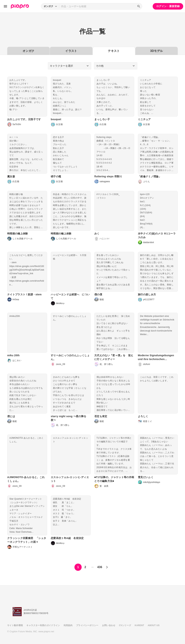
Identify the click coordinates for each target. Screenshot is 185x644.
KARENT (139, 625)
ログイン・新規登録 (168, 6)
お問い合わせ (109, 625)
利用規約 (68, 625)
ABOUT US (154, 625)
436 (100, 567)
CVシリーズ (125, 625)
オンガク (28, 51)
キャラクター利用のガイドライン (43, 625)
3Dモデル (156, 51)
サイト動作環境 (15, 625)
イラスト (71, 51)
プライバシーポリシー (87, 625)
